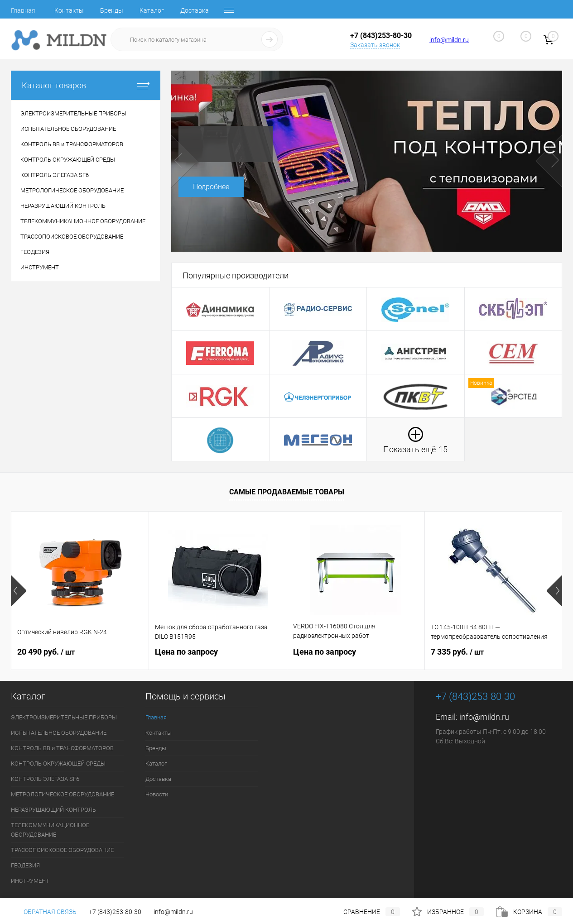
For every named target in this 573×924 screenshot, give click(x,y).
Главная (23, 10)
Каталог (152, 10)
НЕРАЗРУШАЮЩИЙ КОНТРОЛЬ (53, 810)
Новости (157, 794)
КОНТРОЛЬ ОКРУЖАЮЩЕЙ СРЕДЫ (58, 764)
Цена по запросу (186, 652)
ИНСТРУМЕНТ (30, 881)
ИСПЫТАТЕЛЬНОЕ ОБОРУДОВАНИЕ (59, 733)
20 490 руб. (46, 652)
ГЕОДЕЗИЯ (25, 865)
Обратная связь (44, 912)
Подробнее (211, 187)
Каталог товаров (86, 85)
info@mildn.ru (449, 40)
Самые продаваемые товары (287, 492)
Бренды (112, 10)
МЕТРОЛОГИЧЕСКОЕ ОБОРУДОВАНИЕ (63, 794)
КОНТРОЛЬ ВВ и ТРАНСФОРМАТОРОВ (62, 748)
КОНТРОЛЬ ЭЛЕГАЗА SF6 (45, 779)
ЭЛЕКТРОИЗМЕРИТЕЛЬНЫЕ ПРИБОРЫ (64, 717)
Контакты (69, 10)
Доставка (195, 10)
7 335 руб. (457, 652)
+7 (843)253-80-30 (115, 912)
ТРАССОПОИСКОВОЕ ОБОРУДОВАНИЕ (62, 850)
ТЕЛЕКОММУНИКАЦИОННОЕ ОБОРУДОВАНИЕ (50, 830)
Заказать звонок (375, 45)
